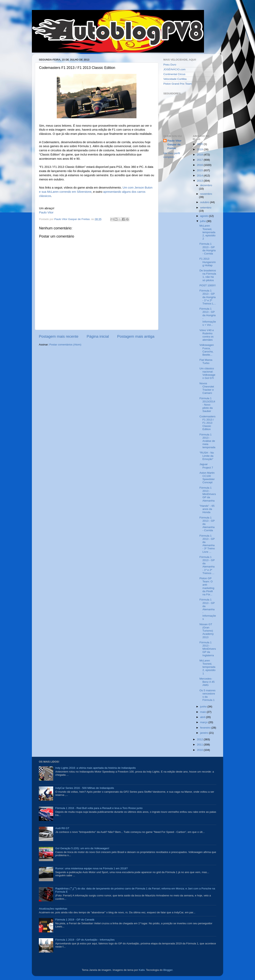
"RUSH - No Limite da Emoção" (207, 456)
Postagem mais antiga (136, 336)
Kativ (142, 970)
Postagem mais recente (59, 336)
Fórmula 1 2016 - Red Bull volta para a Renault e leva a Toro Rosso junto (99, 808)
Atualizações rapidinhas (53, 909)
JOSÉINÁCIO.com (174, 69)
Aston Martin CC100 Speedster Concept (207, 478)
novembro (206, 194)
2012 (200, 739)
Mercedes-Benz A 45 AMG (207, 682)
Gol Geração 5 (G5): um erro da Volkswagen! (82, 848)
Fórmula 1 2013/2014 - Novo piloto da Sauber (207, 405)
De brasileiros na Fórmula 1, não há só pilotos (208, 275)
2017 (200, 160)
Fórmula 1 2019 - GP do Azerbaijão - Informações (85, 940)
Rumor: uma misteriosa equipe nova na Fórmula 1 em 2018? (91, 868)
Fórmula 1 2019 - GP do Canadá (75, 920)
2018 (200, 155)
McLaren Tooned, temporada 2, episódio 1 (207, 667)
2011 (200, 745)
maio (204, 712)
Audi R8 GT (62, 828)
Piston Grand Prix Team (178, 84)
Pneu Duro (170, 65)
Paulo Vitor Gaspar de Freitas (174, 144)
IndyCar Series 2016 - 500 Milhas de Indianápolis (85, 788)
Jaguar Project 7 (206, 466)
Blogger (168, 970)
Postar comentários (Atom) (65, 345)
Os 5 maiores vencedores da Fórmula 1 (207, 695)
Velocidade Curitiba (175, 79)
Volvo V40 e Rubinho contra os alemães (207, 335)
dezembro (206, 185)
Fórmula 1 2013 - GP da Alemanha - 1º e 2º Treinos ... (207, 565)
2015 (200, 170)
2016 (200, 165)
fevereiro (206, 728)
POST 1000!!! (208, 285)
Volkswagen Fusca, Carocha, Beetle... (207, 350)
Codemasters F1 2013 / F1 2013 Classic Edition (207, 423)
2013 (200, 181)
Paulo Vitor (46, 212)
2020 (200, 144)
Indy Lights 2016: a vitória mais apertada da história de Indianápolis (95, 768)
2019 (200, 149)
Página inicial (98, 336)
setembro (206, 208)
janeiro (205, 733)
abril (203, 717)
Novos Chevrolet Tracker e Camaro (207, 388)
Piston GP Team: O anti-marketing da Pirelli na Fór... (207, 586)
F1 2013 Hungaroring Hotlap (208, 262)
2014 (200, 176)
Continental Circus (174, 74)
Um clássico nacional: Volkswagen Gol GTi (207, 373)
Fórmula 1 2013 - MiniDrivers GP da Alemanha (208, 494)
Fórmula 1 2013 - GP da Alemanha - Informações (208, 609)
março (204, 722)
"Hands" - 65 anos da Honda (207, 509)
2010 (200, 750)
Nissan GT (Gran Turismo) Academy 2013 (206, 631)
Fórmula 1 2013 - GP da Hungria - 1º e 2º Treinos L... (208, 297)
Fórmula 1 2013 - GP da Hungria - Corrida (207, 249)
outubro (205, 202)
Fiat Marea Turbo (206, 361)
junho (204, 707)
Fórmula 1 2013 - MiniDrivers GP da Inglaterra (208, 649)
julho (203, 221)
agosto (205, 216)
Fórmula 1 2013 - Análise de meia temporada (207, 441)
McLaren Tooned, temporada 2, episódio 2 (207, 232)
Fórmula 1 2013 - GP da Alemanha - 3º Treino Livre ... (207, 544)
